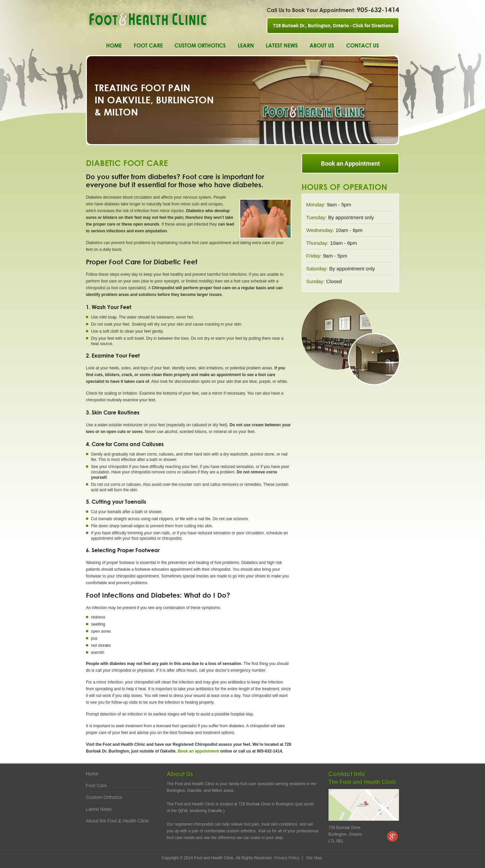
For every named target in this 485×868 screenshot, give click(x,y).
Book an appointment (199, 751)
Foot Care (148, 45)
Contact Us (363, 45)
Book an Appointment (350, 163)
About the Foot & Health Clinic (118, 821)
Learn (246, 45)
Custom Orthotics (200, 45)
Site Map (314, 858)
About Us (322, 45)
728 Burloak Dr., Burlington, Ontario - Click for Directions (333, 25)
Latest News (282, 45)
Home (114, 45)
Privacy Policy (287, 858)
